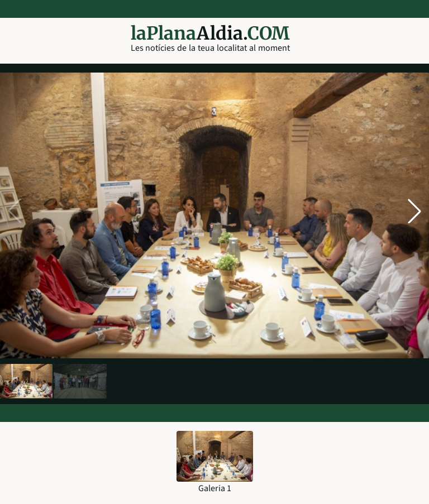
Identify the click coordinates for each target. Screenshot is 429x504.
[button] (414, 211)
